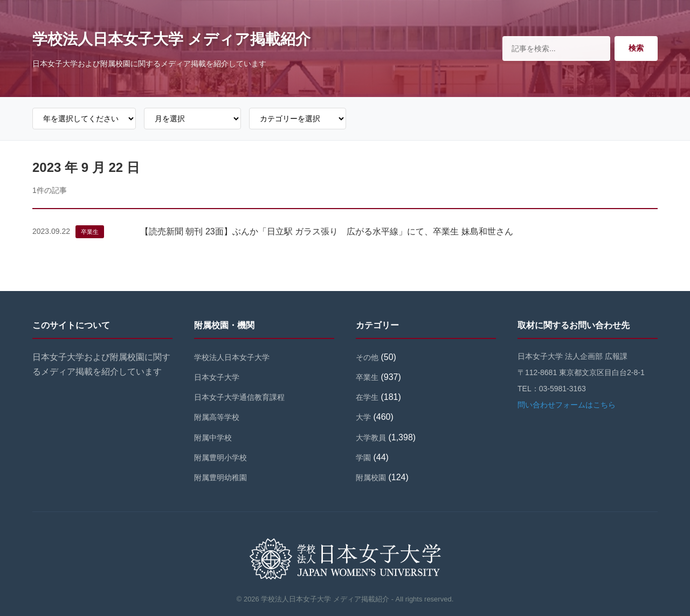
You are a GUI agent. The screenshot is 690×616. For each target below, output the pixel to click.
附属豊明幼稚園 (220, 477)
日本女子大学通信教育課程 (239, 397)
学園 (363, 458)
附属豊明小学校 (220, 458)
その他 (367, 357)
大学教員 (371, 438)
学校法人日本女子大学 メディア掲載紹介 (171, 39)
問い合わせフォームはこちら (567, 405)
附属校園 (371, 477)
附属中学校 (213, 438)
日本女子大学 (217, 377)
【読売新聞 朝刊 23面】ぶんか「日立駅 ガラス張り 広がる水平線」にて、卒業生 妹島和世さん (327, 231)
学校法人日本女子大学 (232, 357)
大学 (363, 417)
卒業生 (90, 232)
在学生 (367, 397)
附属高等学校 (217, 417)
